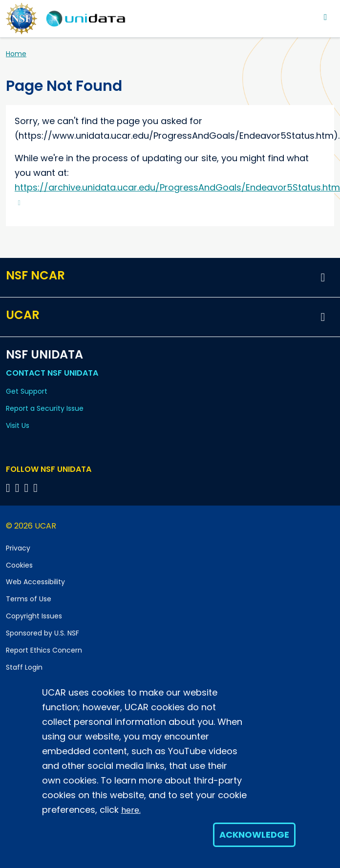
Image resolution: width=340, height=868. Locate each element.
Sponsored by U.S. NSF (42, 633)
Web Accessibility (35, 582)
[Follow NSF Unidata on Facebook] (37, 488)
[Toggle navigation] (326, 17)
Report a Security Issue (45, 408)
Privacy (18, 548)
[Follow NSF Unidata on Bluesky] (10, 488)
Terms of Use (29, 599)
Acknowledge (254, 835)
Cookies (19, 565)
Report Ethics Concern (44, 650)
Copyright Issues (34, 616)
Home (16, 54)
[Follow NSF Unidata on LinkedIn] (28, 488)
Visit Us (18, 425)
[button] (323, 277)
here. (131, 810)
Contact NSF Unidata (52, 373)
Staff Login (24, 667)
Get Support (27, 391)
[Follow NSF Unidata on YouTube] (19, 488)
